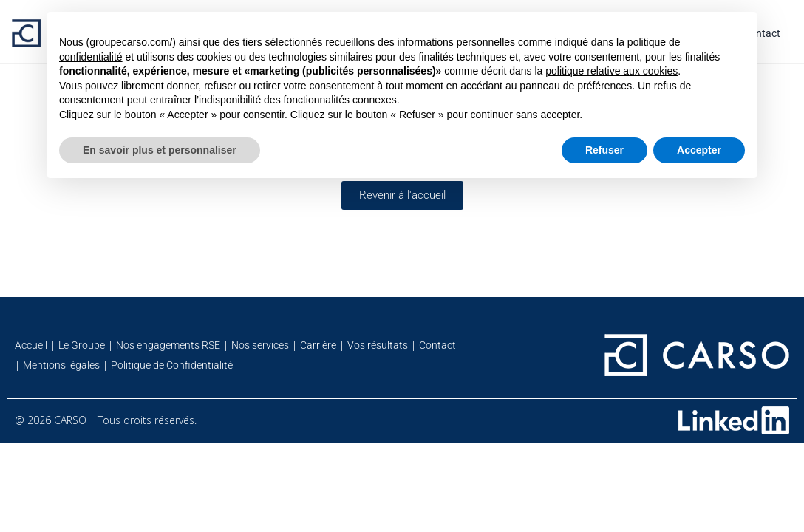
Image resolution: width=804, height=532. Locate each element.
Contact (437, 345)
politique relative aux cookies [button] (611, 71)
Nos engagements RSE (168, 345)
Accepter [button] (699, 150)
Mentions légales (61, 365)
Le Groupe (82, 345)
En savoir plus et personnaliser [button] (160, 150)
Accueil (31, 345)
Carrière (318, 345)
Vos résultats (378, 345)
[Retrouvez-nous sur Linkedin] (734, 420)
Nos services (260, 345)
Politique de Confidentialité (172, 365)
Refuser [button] (604, 150)
